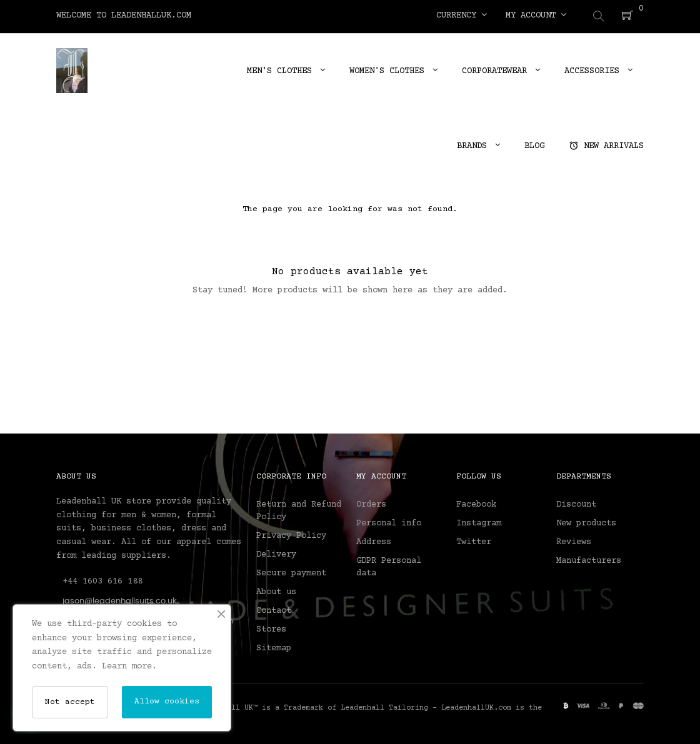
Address (374, 540)
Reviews (574, 540)
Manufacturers (589, 559)
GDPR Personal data (389, 565)
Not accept (70, 702)
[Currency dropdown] (462, 16)
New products (586, 522)
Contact (274, 609)
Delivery (276, 553)
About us (276, 590)
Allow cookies (167, 702)
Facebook (476, 503)
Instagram (479, 522)
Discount (576, 503)
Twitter (474, 540)
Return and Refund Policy (299, 509)
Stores (271, 628)
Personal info (389, 522)
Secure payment (291, 572)
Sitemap (274, 647)
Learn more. (129, 667)
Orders (371, 503)
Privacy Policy (291, 534)
